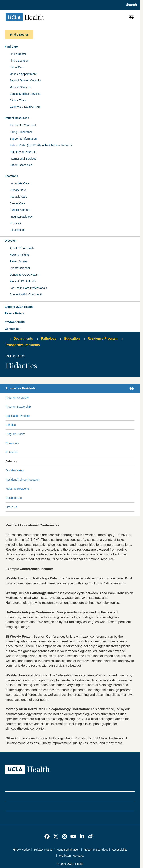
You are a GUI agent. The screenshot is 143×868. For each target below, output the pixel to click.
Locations (11, 176)
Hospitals (15, 223)
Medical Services (20, 87)
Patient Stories (19, 261)
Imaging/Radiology (21, 217)
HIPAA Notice (21, 850)
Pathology (49, 339)
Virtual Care (17, 67)
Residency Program (103, 339)
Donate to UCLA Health (24, 275)
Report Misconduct (96, 850)
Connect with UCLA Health (26, 294)
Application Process (18, 416)
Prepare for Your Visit (23, 125)
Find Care (11, 47)
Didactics (11, 461)
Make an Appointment (23, 74)
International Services (23, 159)
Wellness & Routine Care (25, 107)
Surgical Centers (20, 210)
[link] (47, 836)
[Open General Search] (130, 5)
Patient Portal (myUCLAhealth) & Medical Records (41, 145)
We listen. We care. (71, 856)
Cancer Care (17, 203)
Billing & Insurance (21, 132)
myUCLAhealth (15, 322)
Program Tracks (15, 434)
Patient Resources (17, 118)
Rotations (11, 452)
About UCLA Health (22, 248)
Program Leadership (18, 407)
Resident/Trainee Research (22, 480)
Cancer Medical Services (25, 94)
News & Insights (19, 255)
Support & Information (23, 139)
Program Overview (17, 398)
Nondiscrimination (68, 850)
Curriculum (12, 443)
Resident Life (14, 498)
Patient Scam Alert (21, 165)
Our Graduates (15, 470)
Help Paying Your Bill (22, 152)
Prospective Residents (23, 345)
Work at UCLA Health (23, 281)
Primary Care (18, 190)
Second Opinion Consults (25, 80)
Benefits (11, 425)
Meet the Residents (18, 489)
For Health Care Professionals (28, 288)
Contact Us (12, 329)
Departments (23, 339)
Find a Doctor (18, 54)
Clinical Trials (18, 100)
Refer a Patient (15, 313)
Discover (11, 241)
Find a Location (19, 61)
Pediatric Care (18, 197)
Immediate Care (19, 183)
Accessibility (120, 850)
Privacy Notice (43, 850)
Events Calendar (20, 268)
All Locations (17, 230)
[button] (70, 307)
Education (72, 339)
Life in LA (11, 507)
